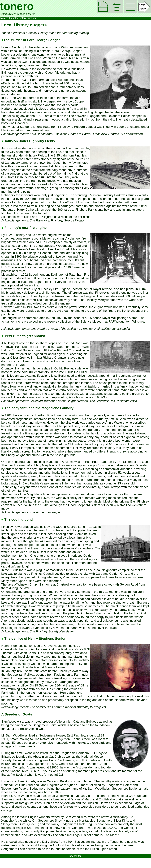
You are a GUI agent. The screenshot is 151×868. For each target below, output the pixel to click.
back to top (76, 856)
